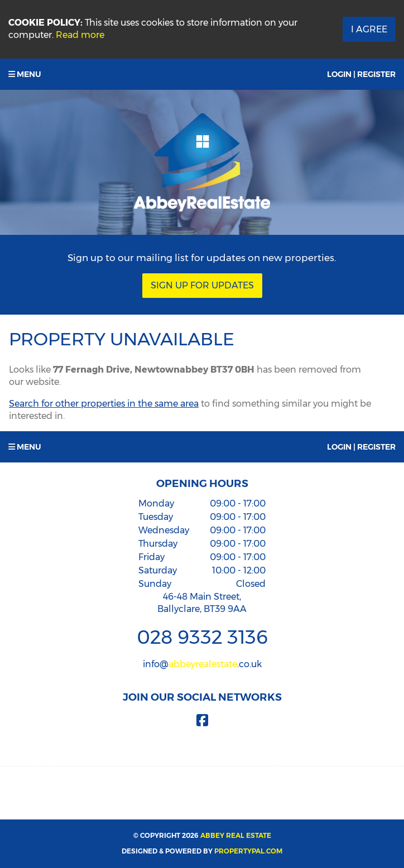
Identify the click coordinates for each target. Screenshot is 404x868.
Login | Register (361, 74)
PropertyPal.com (248, 851)
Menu (25, 74)
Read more (80, 35)
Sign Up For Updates (202, 285)
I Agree (369, 29)
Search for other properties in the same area (104, 404)
